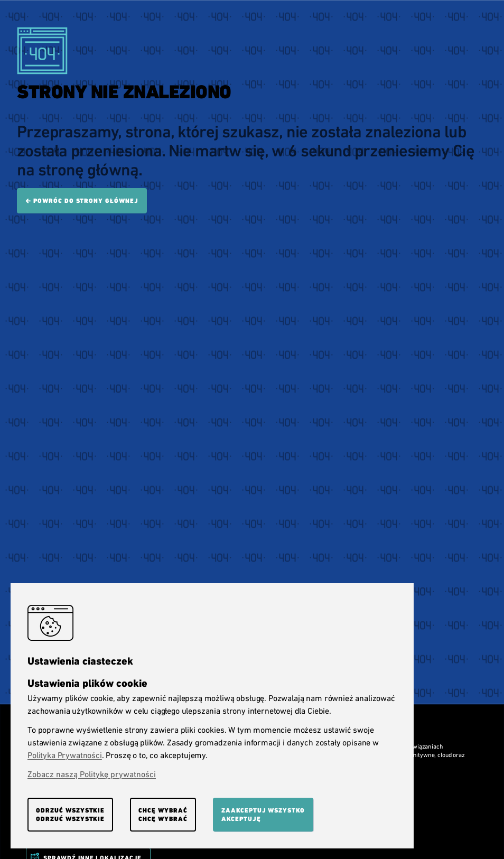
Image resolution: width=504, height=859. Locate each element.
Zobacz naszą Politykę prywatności (92, 774)
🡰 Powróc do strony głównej (82, 201)
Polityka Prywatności (65, 755)
